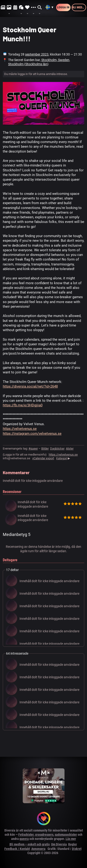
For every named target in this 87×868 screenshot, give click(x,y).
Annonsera (38, 849)
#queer (33, 449)
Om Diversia (59, 844)
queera (24, 839)
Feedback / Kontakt (17, 849)
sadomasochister (66, 835)
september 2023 (37, 54)
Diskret (77, 849)
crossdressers (44, 835)
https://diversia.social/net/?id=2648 (30, 386)
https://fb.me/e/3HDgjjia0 (23, 405)
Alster (70, 449)
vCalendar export (43, 458)
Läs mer (71, 839)
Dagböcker (57, 449)
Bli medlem (79, 7)
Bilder (45, 449)
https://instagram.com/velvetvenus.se (32, 434)
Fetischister (26, 835)
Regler (73, 844)
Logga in (63, 7)
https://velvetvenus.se (20, 429)
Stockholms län (36, 64)
